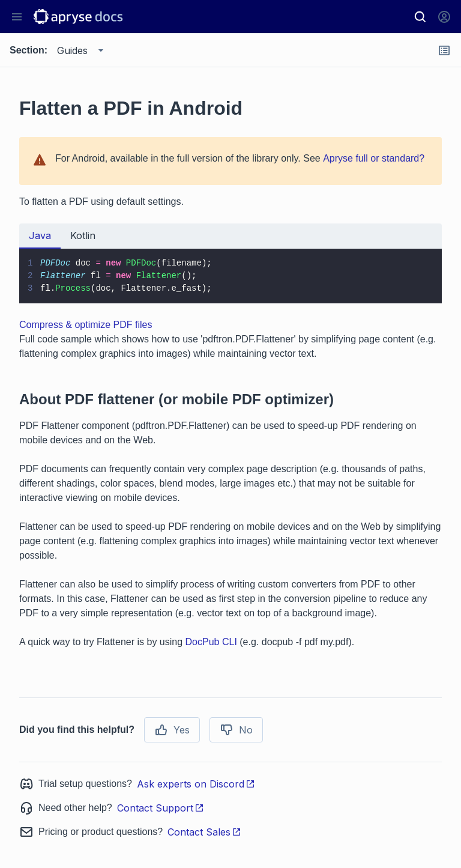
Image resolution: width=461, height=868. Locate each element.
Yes (172, 730)
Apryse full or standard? (374, 158)
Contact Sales (204, 832)
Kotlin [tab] (83, 235)
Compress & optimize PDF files (86, 325)
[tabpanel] (230, 276)
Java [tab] (40, 235)
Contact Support (161, 808)
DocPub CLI (211, 642)
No (236, 730)
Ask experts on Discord (196, 784)
